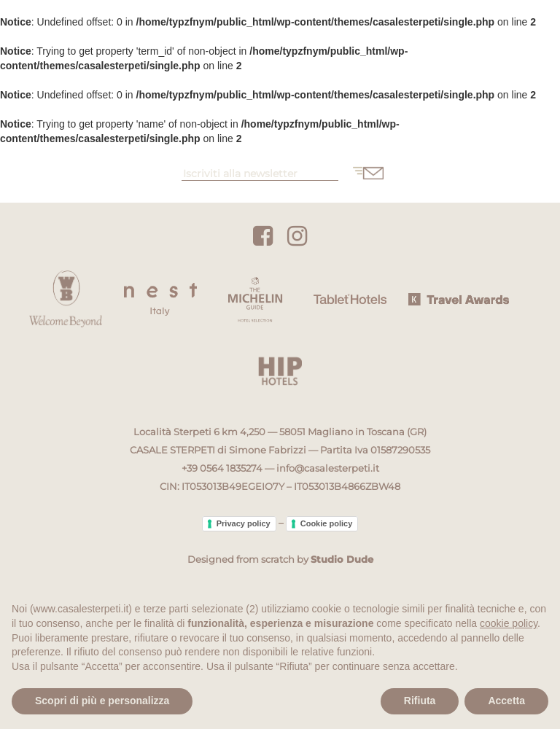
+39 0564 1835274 (222, 468)
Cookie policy (327, 523)
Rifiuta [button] (420, 701)
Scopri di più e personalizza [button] (102, 701)
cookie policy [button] (509, 623)
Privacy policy (244, 523)
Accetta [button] (506, 701)
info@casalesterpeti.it (328, 468)
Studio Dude (342, 559)
